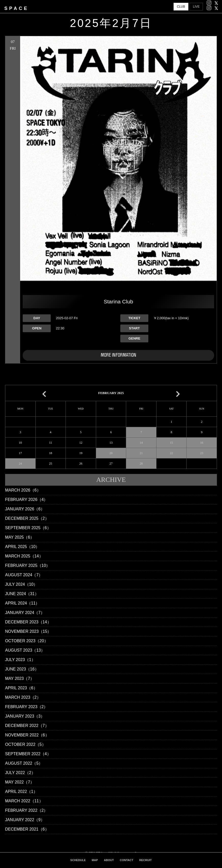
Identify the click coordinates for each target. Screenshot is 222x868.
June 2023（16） (22, 669)
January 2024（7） (25, 613)
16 (202, 443)
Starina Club (119, 302)
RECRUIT (145, 860)
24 (20, 464)
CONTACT (127, 860)
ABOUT (109, 860)
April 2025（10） (22, 547)
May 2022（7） (20, 782)
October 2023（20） (27, 641)
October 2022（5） (25, 744)
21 (141, 453)
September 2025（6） (28, 528)
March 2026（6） (23, 490)
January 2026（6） (25, 509)
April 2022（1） (21, 792)
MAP (95, 860)
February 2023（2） (26, 707)
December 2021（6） (27, 829)
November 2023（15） (28, 631)
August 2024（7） (24, 575)
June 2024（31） (22, 594)
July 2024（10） (21, 584)
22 (172, 453)
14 (141, 443)
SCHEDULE (78, 860)
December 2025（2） (27, 518)
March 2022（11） (24, 801)
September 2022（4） (28, 754)
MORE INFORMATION (119, 355)
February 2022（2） (26, 810)
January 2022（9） (25, 820)
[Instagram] (209, 3)
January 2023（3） (25, 716)
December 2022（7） (27, 726)
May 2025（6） (20, 537)
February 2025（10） (28, 565)
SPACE (17, 8)
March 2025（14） (24, 556)
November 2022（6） (27, 735)
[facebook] (216, 3)
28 (141, 464)
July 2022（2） (20, 773)
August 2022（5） (24, 763)
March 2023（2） (23, 697)
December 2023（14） (28, 622)
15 (172, 443)
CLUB (181, 7)
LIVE (196, 7)
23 (202, 453)
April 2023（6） (21, 688)
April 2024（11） (22, 603)
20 (111, 453)
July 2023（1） (20, 660)
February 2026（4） (26, 500)
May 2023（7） (20, 678)
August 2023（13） (25, 650)
